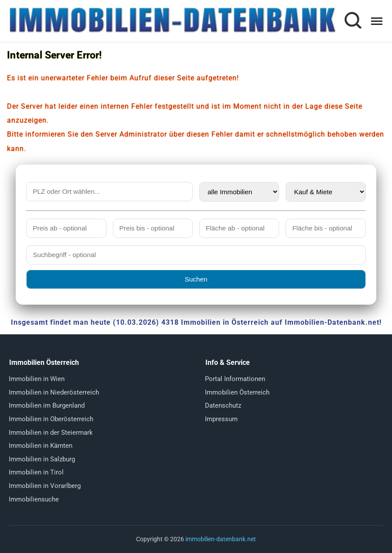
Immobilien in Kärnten (41, 446)
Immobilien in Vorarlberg (45, 486)
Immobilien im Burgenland (47, 405)
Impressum (221, 419)
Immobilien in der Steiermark (51, 433)
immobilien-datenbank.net (221, 539)
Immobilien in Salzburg (42, 459)
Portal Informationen (235, 379)
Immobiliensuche (34, 499)
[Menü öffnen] (377, 21)
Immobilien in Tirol (36, 472)
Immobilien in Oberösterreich (51, 419)
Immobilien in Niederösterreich (54, 392)
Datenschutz (223, 405)
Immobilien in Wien (37, 379)
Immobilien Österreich (237, 392)
